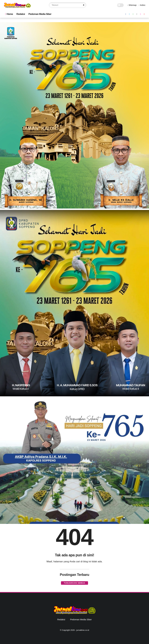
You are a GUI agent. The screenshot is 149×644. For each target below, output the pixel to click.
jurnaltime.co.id (83, 630)
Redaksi (21, 14)
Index (142, 5)
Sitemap (132, 5)
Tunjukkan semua (74, 583)
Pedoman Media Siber (40, 14)
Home (9, 14)
